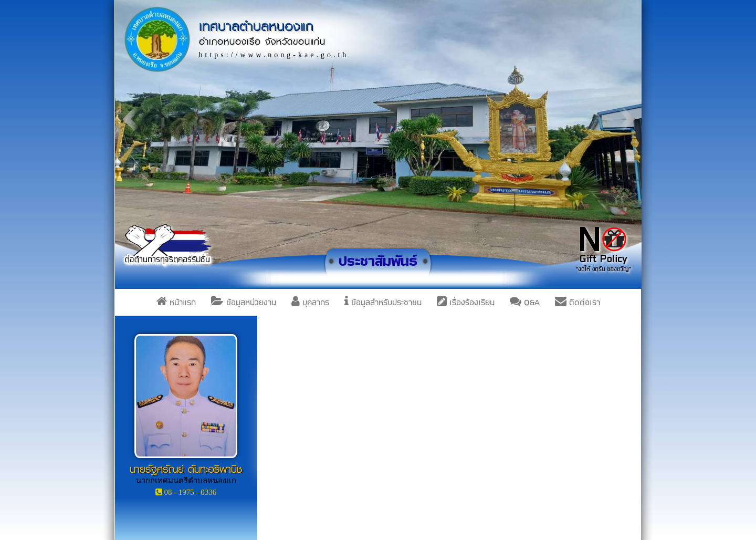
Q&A (525, 302)
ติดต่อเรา (577, 302)
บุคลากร (310, 302)
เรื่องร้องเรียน (466, 302)
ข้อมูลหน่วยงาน (244, 302)
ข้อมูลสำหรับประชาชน (383, 302)
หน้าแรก (176, 302)
